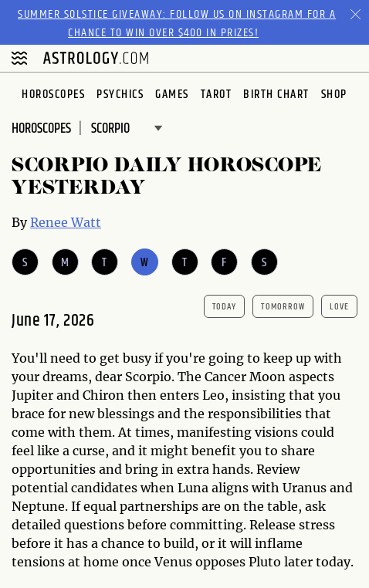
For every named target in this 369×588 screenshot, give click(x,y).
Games (172, 95)
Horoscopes (53, 95)
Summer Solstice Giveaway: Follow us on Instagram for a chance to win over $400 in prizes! (177, 24)
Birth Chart (276, 95)
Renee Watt (66, 222)
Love (339, 307)
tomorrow (283, 307)
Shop (334, 95)
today (225, 307)
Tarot (217, 95)
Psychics (120, 95)
